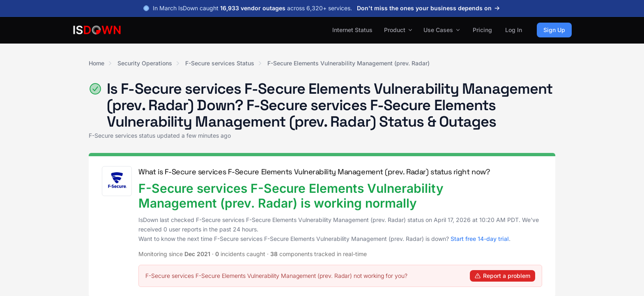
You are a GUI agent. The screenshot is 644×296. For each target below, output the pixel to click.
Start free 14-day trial (480, 239)
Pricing (482, 30)
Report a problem (503, 276)
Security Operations (145, 63)
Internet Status (352, 30)
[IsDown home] (97, 30)
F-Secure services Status (220, 63)
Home (97, 63)
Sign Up (554, 30)
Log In (514, 30)
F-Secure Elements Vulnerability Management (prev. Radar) (348, 63)
